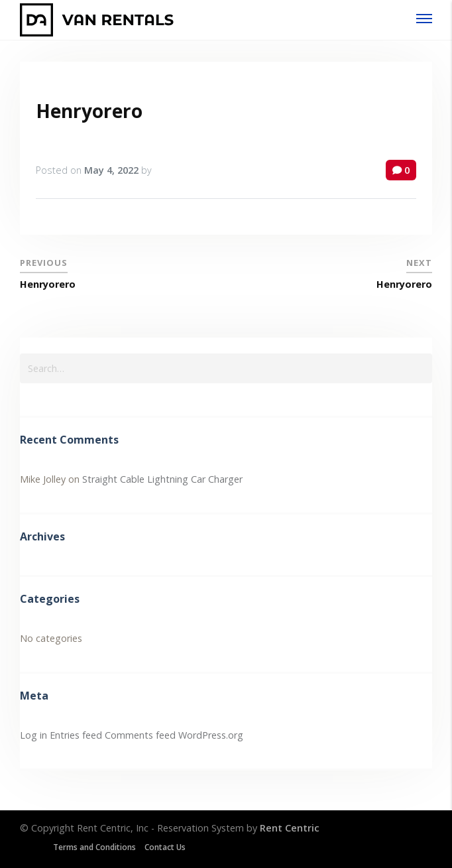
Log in (33, 735)
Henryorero (89, 111)
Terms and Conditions (94, 847)
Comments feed (140, 735)
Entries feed (76, 735)
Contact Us (165, 847)
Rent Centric (290, 828)
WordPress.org (211, 735)
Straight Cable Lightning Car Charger (162, 479)
